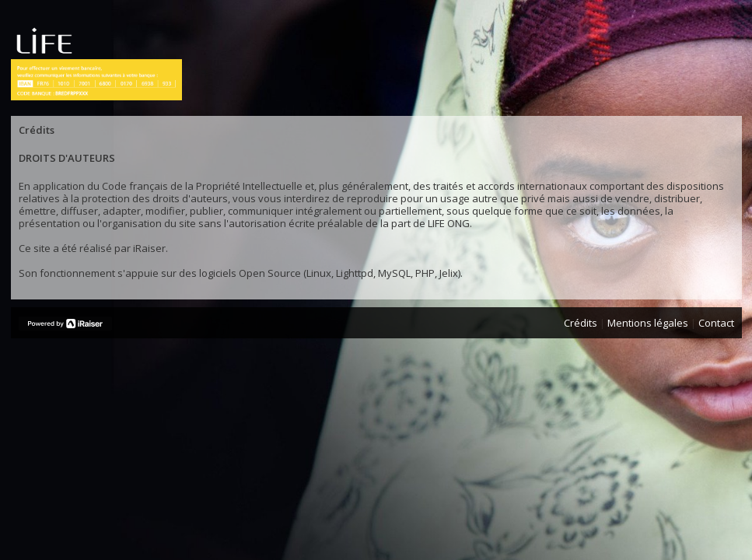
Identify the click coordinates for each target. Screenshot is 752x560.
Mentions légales (648, 323)
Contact (716, 323)
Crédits (581, 323)
